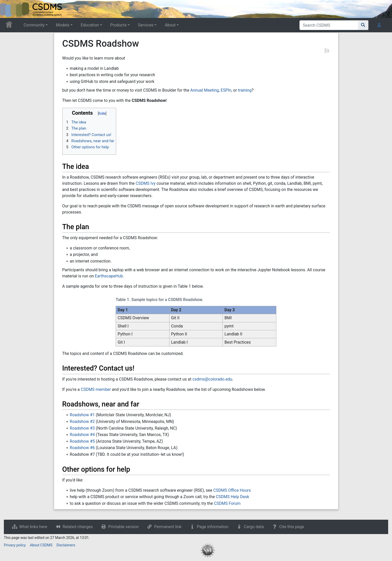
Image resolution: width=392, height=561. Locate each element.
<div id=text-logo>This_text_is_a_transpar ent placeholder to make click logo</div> (8, 9)
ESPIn (226, 90)
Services (146, 25)
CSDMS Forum (227, 503)
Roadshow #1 (82, 415)
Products (118, 25)
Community (34, 25)
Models (63, 25)
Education (90, 25)
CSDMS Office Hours (232, 490)
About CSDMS (41, 545)
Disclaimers (66, 545)
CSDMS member (96, 389)
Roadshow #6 (82, 448)
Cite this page (292, 527)
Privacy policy (15, 545)
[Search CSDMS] (329, 25)
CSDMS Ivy (146, 183)
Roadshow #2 (82, 422)
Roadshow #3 (82, 428)
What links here (33, 527)
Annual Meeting (204, 90)
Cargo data (254, 527)
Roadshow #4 (82, 435)
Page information (213, 527)
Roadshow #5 (82, 441)
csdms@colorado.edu (212, 379)
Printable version (123, 527)
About (170, 25)
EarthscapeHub (109, 276)
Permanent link (168, 527)
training (245, 90)
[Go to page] (363, 25)
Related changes (78, 527)
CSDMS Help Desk (233, 497)
